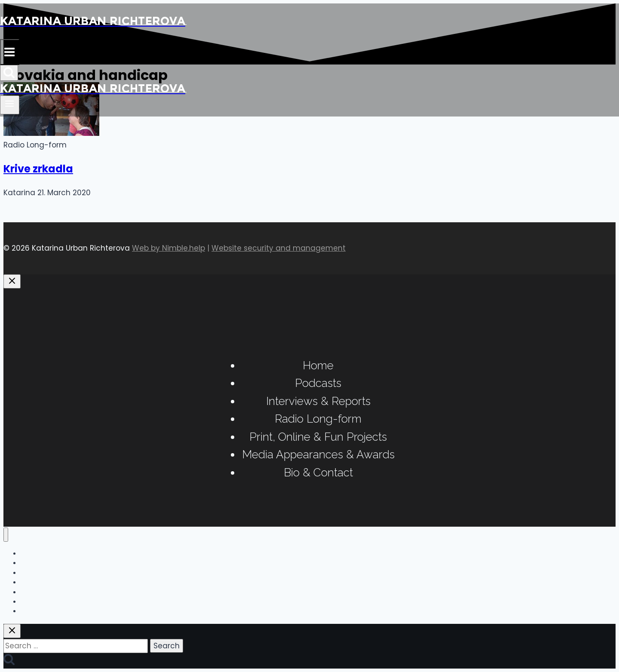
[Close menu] (6, 535)
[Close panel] (12, 281)
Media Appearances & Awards (318, 454)
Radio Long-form (318, 419)
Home (318, 365)
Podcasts (318, 383)
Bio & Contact (318, 473)
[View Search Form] (9, 73)
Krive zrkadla (38, 169)
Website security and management (279, 248)
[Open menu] (10, 105)
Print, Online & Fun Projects (318, 437)
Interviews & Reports (318, 401)
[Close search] (12, 631)
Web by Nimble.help (169, 248)
